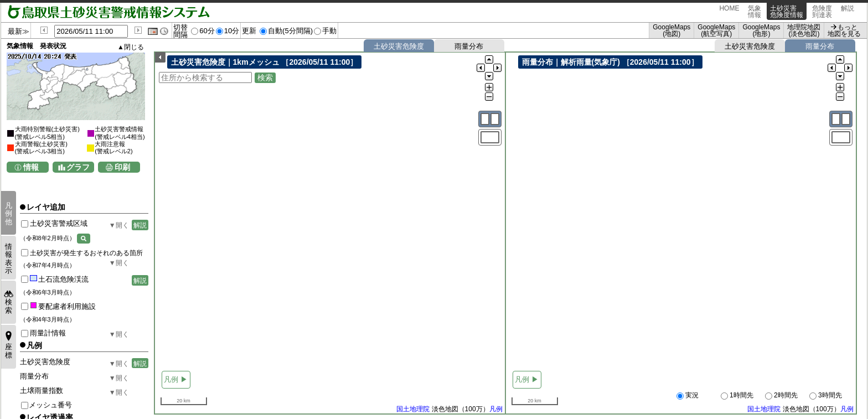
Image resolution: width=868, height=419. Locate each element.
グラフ (78, 167)
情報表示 (9, 258)
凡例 (496, 410)
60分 (207, 31)
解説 (848, 12)
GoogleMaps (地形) (761, 30)
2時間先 (781, 396)
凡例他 (9, 214)
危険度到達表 (822, 12)
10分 (232, 31)
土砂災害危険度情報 (787, 12)
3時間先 (826, 396)
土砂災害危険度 (399, 46)
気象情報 (755, 12)
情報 (31, 167)
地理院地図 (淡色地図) (804, 30)
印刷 (122, 167)
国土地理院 (413, 410)
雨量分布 (469, 46)
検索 (9, 306)
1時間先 (737, 396)
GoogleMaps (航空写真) (716, 30)
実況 (688, 396)
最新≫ (19, 31)
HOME (729, 12)
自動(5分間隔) (290, 31)
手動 (329, 31)
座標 (9, 351)
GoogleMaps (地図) (671, 30)
